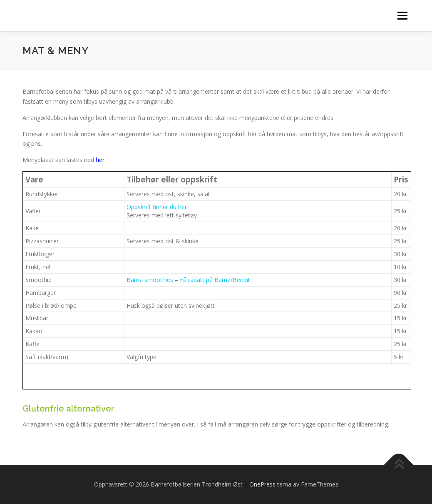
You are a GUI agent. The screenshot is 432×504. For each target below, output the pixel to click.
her (100, 160)
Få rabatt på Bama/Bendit (215, 280)
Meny (402, 16)
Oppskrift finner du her (157, 207)
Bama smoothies (150, 280)
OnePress (262, 484)
